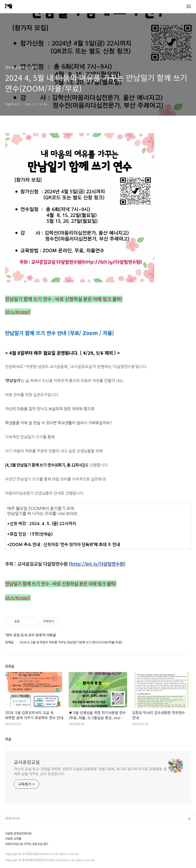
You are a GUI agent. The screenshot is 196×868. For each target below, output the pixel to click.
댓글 (8, 739)
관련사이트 (13, 818)
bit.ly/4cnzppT (18, 312)
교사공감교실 (27, 762)
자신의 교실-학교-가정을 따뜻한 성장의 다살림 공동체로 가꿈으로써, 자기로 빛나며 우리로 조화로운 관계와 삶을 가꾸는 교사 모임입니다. (90, 771)
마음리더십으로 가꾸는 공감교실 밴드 (27, 844)
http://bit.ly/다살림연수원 (97, 564)
